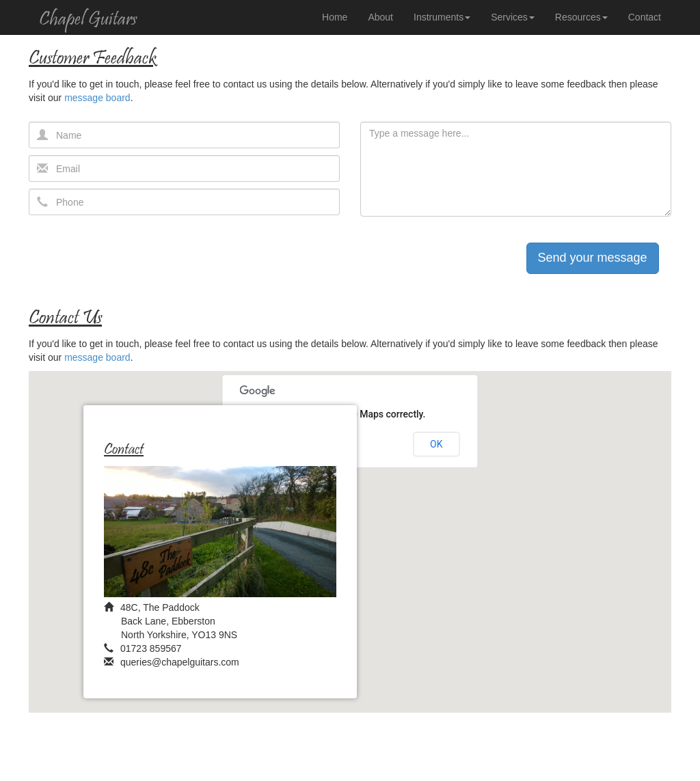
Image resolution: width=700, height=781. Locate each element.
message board (97, 98)
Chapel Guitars (88, 20)
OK (436, 444)
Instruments (442, 17)
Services (513, 17)
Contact (645, 17)
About (380, 17)
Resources (581, 17)
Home (335, 17)
